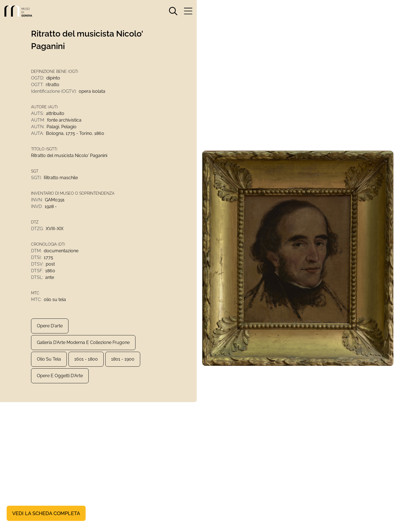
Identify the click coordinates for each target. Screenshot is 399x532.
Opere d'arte (50, 326)
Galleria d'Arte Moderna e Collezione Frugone (83, 342)
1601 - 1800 (86, 359)
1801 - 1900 (123, 359)
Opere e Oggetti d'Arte (60, 376)
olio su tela (49, 359)
